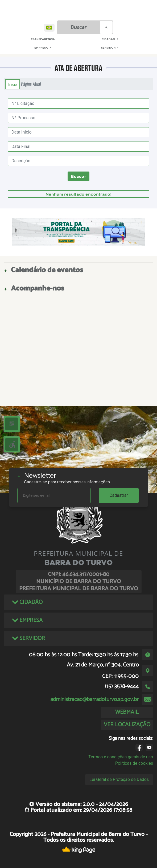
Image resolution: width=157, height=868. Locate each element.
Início (13, 84)
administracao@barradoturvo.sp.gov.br (94, 699)
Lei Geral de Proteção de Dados (119, 779)
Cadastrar (119, 495)
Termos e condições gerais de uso (121, 757)
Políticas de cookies (134, 763)
